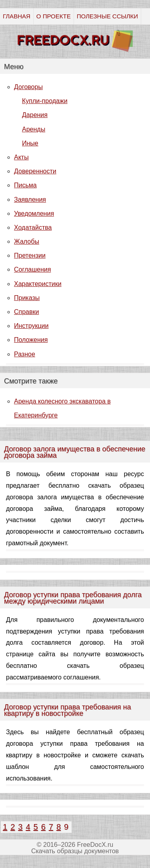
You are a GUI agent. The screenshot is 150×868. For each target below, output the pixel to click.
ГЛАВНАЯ (17, 16)
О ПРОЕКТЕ (54, 16)
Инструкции (31, 326)
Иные (30, 143)
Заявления (30, 200)
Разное (25, 354)
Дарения (35, 115)
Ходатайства (33, 227)
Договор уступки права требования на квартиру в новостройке (67, 710)
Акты (21, 157)
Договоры (28, 87)
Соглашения (32, 269)
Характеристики (38, 284)
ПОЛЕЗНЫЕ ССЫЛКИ (107, 16)
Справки (26, 312)
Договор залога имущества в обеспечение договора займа (75, 452)
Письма (25, 185)
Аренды (34, 129)
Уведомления (34, 214)
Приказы (27, 298)
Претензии (30, 255)
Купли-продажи (45, 101)
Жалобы (27, 241)
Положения (31, 340)
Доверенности (35, 171)
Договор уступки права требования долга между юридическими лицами (73, 598)
